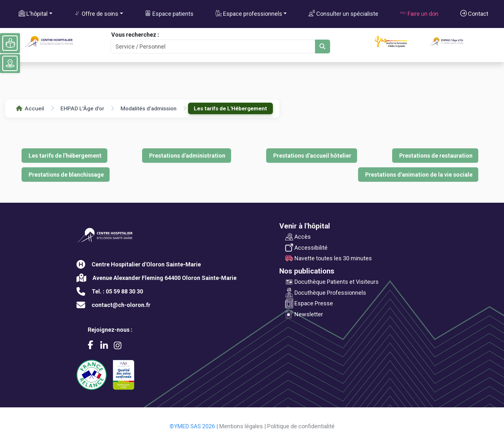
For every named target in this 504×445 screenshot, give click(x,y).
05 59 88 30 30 (124, 291)
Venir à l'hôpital (305, 226)
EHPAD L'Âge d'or (82, 108)
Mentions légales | (243, 426)
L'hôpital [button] (33, 14)
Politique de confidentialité (301, 426)
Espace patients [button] (169, 14)
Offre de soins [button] (96, 14)
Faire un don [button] (419, 14)
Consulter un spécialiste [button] (343, 14)
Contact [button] (474, 14)
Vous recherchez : (135, 35)
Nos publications (307, 271)
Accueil (30, 108)
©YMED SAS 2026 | (194, 426)
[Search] (213, 46)
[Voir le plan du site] (10, 63)
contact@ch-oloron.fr (121, 305)
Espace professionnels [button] (249, 14)
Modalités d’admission (148, 108)
